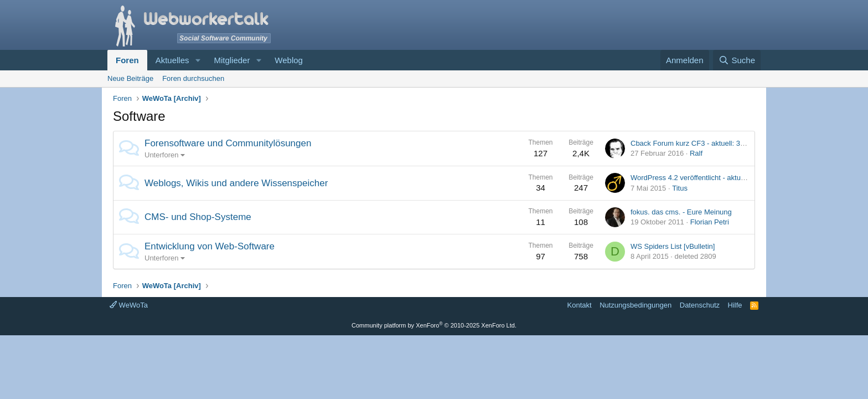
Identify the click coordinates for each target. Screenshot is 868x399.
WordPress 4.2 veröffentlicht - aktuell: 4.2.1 (699, 178)
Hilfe (735, 305)
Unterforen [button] (161, 155)
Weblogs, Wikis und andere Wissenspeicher (236, 183)
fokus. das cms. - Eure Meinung (681, 212)
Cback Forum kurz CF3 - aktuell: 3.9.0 (691, 143)
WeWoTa (129, 305)
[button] (198, 60)
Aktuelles (172, 60)
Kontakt (580, 305)
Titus (680, 188)
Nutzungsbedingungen (635, 305)
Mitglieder (232, 60)
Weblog (289, 60)
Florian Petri (710, 222)
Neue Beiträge (130, 78)
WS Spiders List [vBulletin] (673, 246)
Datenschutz (700, 305)
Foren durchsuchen (193, 78)
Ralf (696, 153)
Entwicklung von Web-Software (210, 246)
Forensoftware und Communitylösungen (228, 143)
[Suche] (737, 60)
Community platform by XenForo (434, 325)
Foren (127, 60)
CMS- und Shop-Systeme (198, 217)
